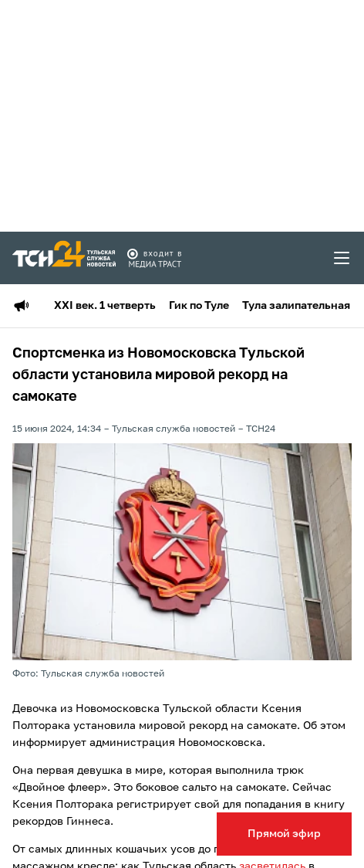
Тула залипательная (296, 306)
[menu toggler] (342, 258)
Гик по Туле (199, 306)
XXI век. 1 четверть (105, 306)
